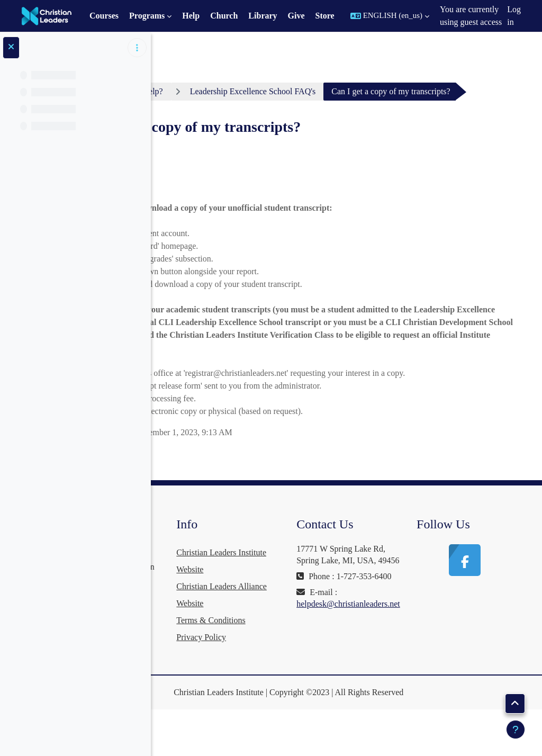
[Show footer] (516, 730)
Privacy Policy (294, 681)
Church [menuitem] (224, 16)
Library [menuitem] (263, 16)
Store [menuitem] (325, 16)
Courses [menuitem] (104, 16)
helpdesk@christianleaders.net (411, 682)
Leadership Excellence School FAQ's (377, 91)
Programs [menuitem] (147, 16)
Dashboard (201, 91)
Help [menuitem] (191, 16)
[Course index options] (137, 48)
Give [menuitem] (296, 16)
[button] (390, 16)
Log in (514, 16)
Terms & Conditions (304, 664)
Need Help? (267, 91)
